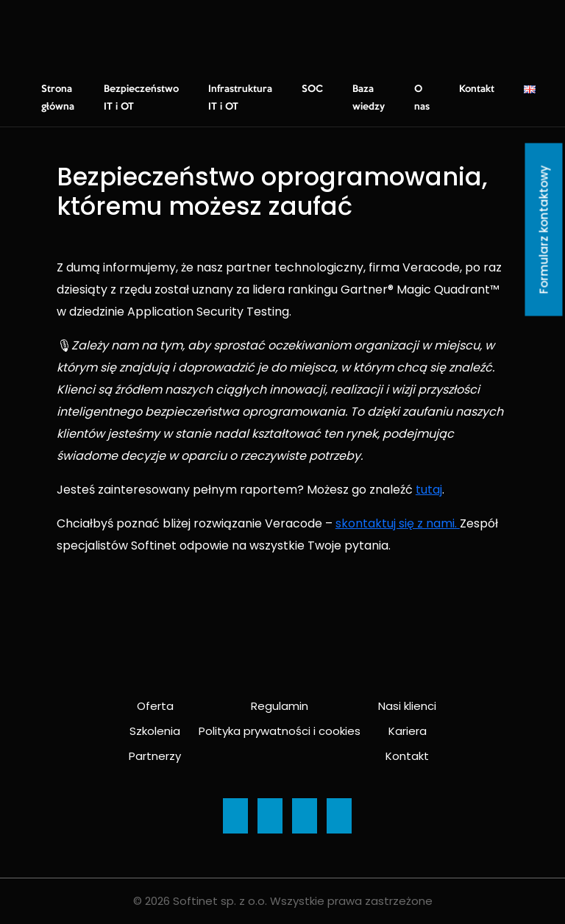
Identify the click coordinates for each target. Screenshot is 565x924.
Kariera (408, 731)
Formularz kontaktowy (544, 230)
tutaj (429, 490)
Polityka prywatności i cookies (280, 731)
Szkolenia (155, 731)
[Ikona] (235, 816)
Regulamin (280, 706)
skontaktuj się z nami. (398, 523)
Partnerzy (155, 756)
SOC (312, 89)
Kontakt (477, 89)
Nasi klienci (407, 706)
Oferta (155, 706)
